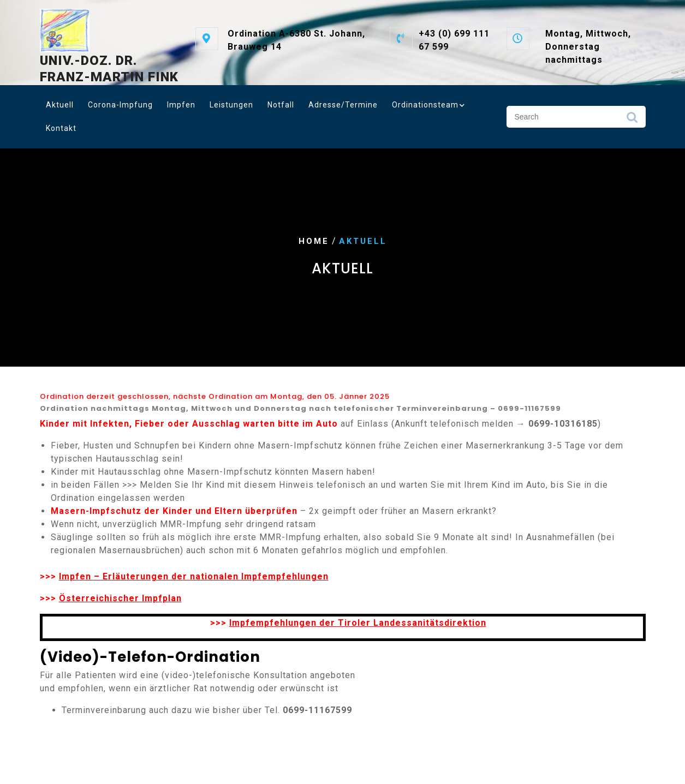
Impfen (181, 105)
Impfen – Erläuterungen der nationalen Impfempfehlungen (194, 576)
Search (632, 120)
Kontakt (61, 128)
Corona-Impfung (120, 105)
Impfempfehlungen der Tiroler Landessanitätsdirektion (358, 623)
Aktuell (60, 105)
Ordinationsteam (425, 105)
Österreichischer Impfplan (120, 598)
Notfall (281, 105)
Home (314, 241)
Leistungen (231, 105)
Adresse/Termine (343, 105)
